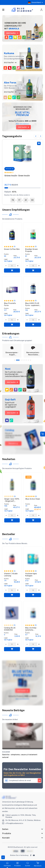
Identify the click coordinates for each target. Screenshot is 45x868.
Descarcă (13, 443)
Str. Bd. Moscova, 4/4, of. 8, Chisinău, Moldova (23, 820)
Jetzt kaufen (10, 62)
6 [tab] (27, 360)
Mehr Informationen (22, 699)
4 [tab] (23, 360)
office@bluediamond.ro (14, 823)
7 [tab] (29, 360)
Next (41, 136)
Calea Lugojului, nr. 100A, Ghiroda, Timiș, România (21, 816)
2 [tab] (18, 360)
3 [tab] (21, 360)
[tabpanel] (12, 351)
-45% (28, 477)
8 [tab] (31, 360)
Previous (36, 136)
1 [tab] (14, 360)
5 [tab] (25, 360)
